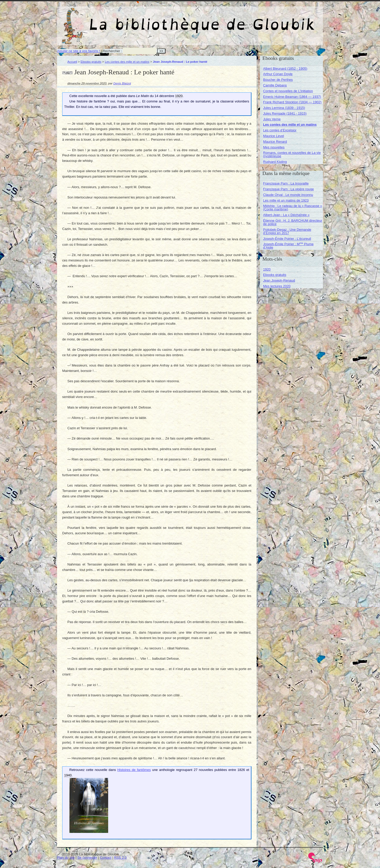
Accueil (72, 62)
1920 (267, 269)
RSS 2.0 (120, 858)
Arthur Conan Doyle (278, 74)
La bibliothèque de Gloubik (245, 20)
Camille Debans (275, 85)
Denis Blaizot (122, 83)
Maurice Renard (275, 142)
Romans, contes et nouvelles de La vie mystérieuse (292, 154)
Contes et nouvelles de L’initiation (288, 91)
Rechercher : (112, 51)
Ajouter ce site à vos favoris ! (78, 51)
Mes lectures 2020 (277, 286)
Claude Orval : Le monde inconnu (288, 195)
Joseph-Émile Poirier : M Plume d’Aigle (288, 246)
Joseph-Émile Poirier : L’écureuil (287, 239)
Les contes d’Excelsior (280, 130)
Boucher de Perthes (278, 80)
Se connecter (87, 858)
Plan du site (66, 858)
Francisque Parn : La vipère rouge (288, 189)
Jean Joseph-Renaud (279, 280)
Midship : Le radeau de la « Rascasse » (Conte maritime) (292, 208)
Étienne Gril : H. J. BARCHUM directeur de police (293, 222)
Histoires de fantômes (134, 770)
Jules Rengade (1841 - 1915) (285, 113)
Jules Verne (272, 119)
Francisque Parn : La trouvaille (286, 183)
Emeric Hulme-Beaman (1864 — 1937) (292, 97)
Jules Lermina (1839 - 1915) (284, 108)
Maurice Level (274, 136)
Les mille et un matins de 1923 (286, 200)
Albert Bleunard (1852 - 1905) (285, 69)
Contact (106, 858)
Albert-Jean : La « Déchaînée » (286, 215)
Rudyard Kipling (275, 162)
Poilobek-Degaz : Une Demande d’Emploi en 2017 (287, 231)
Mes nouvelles (274, 147)
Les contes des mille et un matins (127, 62)
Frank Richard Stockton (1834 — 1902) (292, 102)
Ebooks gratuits (91, 62)
